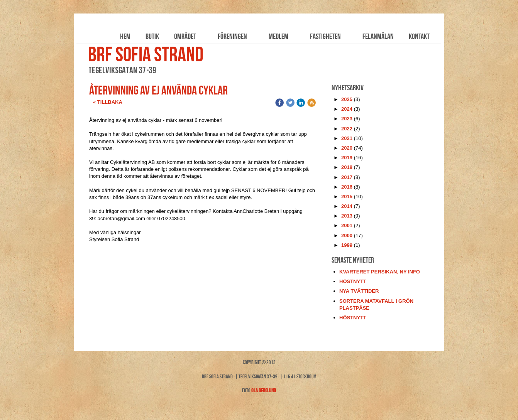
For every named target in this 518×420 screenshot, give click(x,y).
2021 (347, 138)
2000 (347, 235)
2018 (347, 167)
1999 (347, 245)
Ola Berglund (264, 390)
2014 (347, 206)
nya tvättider (359, 291)
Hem (125, 36)
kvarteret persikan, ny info (380, 272)
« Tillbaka (108, 102)
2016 (347, 187)
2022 (347, 129)
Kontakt (419, 36)
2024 (347, 109)
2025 (347, 99)
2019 (347, 158)
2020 (347, 148)
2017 (347, 177)
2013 (347, 216)
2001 (347, 225)
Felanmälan (378, 36)
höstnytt (353, 281)
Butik (152, 36)
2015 (347, 197)
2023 (347, 119)
